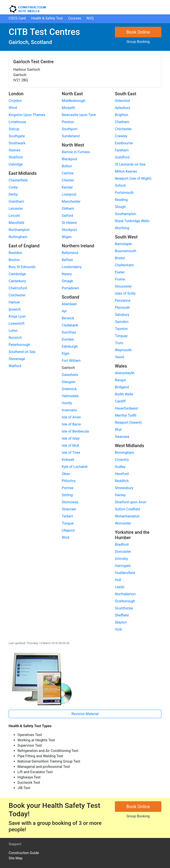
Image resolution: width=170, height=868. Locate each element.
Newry (67, 274)
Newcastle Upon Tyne (79, 115)
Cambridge (17, 274)
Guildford (122, 157)
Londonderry (72, 267)
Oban (66, 474)
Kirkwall (68, 460)
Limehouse (17, 122)
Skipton (121, 622)
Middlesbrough (74, 101)
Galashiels (70, 375)
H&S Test (47, 18)
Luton (13, 331)
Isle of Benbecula (75, 431)
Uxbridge (16, 164)
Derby (13, 194)
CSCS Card (17, 18)
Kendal (67, 187)
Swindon (122, 322)
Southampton (126, 214)
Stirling (67, 495)
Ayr (64, 311)
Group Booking (138, 42)
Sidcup (14, 129)
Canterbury (17, 281)
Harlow (14, 302)
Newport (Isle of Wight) (133, 178)
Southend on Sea (22, 352)
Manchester (71, 201)
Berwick (68, 318)
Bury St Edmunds (22, 267)
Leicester (16, 209)
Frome (120, 279)
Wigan (67, 237)
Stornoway (70, 502)
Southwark (17, 143)
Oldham (68, 209)
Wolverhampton (127, 516)
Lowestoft (17, 323)
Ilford (13, 108)
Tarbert (67, 516)
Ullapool (68, 530)
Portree (68, 488)
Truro (119, 343)
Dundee (68, 339)
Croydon (15, 101)
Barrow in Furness (76, 152)
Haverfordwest (127, 408)
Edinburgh (70, 346)
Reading (121, 200)
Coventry (122, 460)
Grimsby (121, 559)
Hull (118, 580)
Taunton (121, 329)
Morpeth (68, 108)
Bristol (120, 258)
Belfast (67, 260)
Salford (67, 216)
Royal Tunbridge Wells (132, 221)
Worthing (122, 228)
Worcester (123, 523)
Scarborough (125, 601)
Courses (75, 18)
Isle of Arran (71, 417)
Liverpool (69, 194)
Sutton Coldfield (127, 509)
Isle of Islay (71, 438)
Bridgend (122, 387)
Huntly (67, 403)
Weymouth (123, 350)
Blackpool (70, 159)
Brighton (122, 115)
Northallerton (125, 594)
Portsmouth (124, 193)
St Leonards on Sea (130, 164)
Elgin (66, 354)
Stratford (16, 157)
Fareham (122, 150)
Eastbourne (124, 143)
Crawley (121, 136)
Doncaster (123, 552)
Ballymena (70, 253)
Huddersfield (125, 573)
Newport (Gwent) (128, 423)
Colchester (17, 295)
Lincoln (14, 216)
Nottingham (18, 237)
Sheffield (122, 615)
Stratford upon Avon (131, 502)
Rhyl (118, 430)
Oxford (120, 186)
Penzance (123, 300)
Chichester (123, 129)
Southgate (17, 136)
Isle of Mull (70, 445)
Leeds (120, 587)
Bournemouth (126, 251)
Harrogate (123, 566)
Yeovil (120, 357)
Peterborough (19, 345)
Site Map (16, 858)
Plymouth (122, 308)
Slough (120, 207)
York (118, 629)
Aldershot (123, 101)
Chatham (122, 122)
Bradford (122, 545)
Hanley (120, 495)
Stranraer (69, 509)
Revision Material (85, 714)
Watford (15, 366)
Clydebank (70, 325)
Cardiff (120, 401)
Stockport (69, 230)
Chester (68, 180)
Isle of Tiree (71, 453)
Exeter (120, 272)
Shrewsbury (124, 488)
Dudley (120, 467)
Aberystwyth (125, 373)
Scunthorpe (124, 608)
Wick (66, 537)
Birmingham (125, 453)
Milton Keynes (126, 171)
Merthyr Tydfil (126, 415)
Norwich (15, 338)
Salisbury (122, 315)
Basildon (15, 253)
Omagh (68, 281)
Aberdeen (69, 304)
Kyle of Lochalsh (75, 467)
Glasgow (69, 382)
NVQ (90, 18)
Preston (68, 122)
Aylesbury (123, 108)
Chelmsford (18, 288)
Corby (13, 187)
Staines (14, 150)
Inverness (69, 410)
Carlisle (68, 173)
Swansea (122, 437)
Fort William (71, 361)
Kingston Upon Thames (27, 115)
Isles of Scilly (125, 293)
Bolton (67, 166)
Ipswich (15, 309)
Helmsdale (70, 396)
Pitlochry (69, 481)
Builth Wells (124, 394)
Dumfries (69, 332)
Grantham (16, 201)
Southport (70, 129)
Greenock (69, 389)
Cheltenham (124, 265)
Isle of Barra (71, 424)
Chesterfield (18, 180)
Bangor (121, 380)
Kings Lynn (17, 316)
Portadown (70, 288)
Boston (14, 260)
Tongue (68, 523)
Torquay (121, 336)
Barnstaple (123, 244)
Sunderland (71, 136)
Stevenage (17, 359)
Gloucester (123, 286)
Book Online (138, 32)
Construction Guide (24, 853)
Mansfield (16, 223)
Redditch (122, 481)
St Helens (69, 223)
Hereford (122, 474)
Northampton (19, 230)
